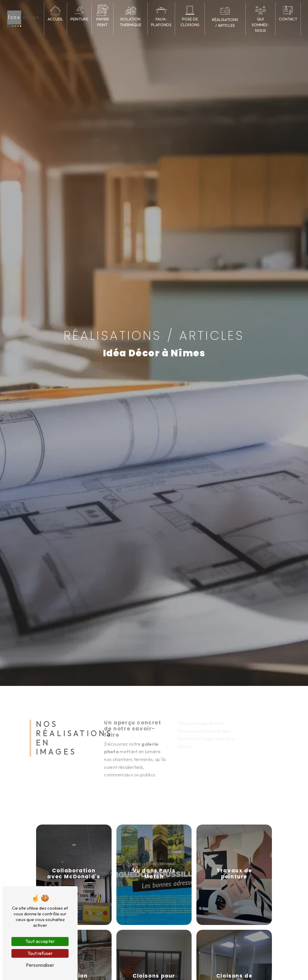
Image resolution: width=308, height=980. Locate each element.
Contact (288, 19)
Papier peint (103, 22)
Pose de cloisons (190, 22)
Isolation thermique (131, 22)
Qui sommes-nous (260, 25)
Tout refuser (40, 953)
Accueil (55, 19)
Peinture (79, 19)
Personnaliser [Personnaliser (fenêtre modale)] (40, 965)
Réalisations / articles (225, 22)
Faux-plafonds (161, 22)
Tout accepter (40, 941)
